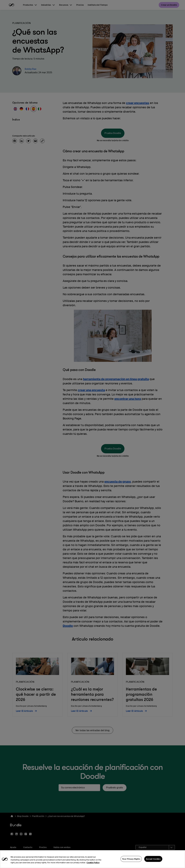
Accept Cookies (153, 859)
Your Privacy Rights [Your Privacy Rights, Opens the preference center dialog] (131, 859)
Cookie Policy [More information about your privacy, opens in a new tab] (93, 863)
